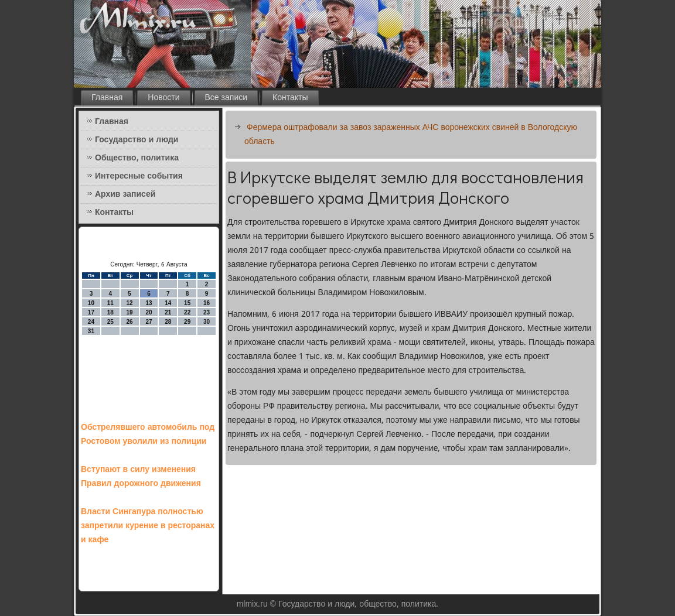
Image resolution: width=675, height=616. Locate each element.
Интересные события (139, 176)
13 (149, 303)
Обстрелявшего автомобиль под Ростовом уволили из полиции (148, 434)
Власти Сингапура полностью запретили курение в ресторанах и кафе (148, 526)
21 (168, 312)
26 (130, 322)
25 (110, 322)
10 (91, 303)
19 (130, 312)
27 (149, 322)
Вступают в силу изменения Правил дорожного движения (141, 477)
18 (110, 312)
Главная (107, 98)
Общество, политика (137, 158)
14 (168, 303)
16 (207, 303)
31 (91, 331)
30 (207, 322)
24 (91, 322)
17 (91, 312)
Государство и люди (137, 140)
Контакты (290, 98)
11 (110, 303)
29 (187, 322)
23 (207, 312)
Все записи (226, 98)
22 (187, 312)
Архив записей (125, 194)
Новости (163, 98)
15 (187, 303)
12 (130, 303)
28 (168, 322)
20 (149, 312)
